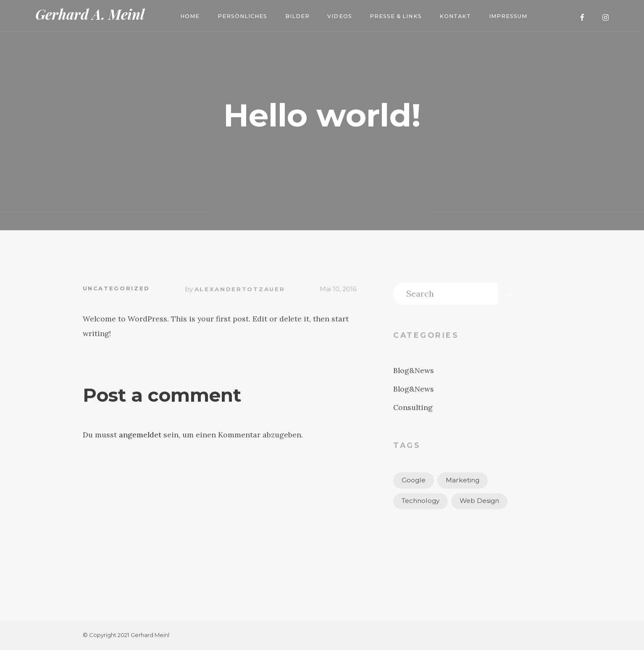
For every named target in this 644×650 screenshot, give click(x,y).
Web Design (479, 501)
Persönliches (242, 16)
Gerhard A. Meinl (90, 14)
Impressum (508, 16)
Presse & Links (396, 16)
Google (414, 480)
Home (190, 16)
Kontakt (455, 16)
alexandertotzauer (240, 289)
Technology (421, 501)
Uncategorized (116, 288)
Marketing (463, 480)
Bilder (297, 16)
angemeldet (140, 435)
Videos (339, 16)
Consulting (413, 407)
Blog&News (414, 370)
